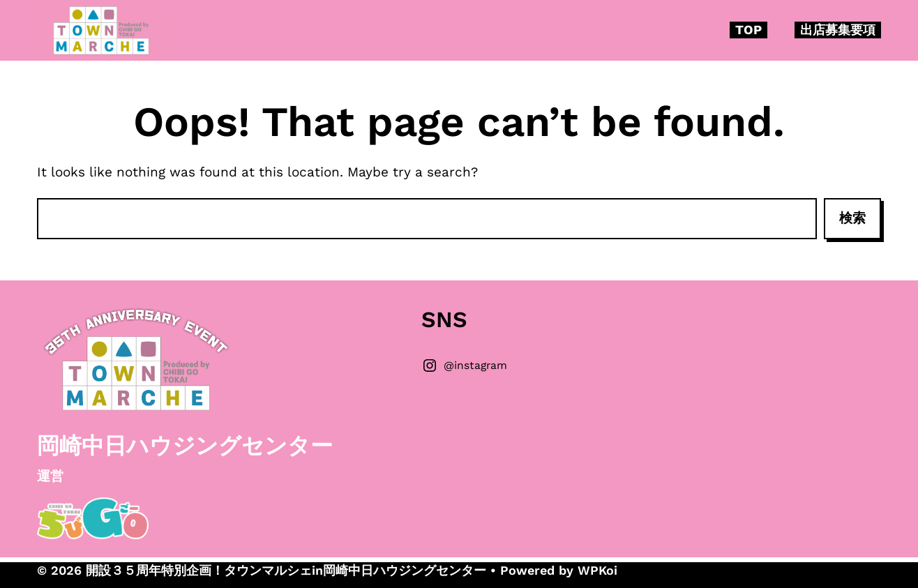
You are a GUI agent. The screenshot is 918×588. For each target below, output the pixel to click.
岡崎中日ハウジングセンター (185, 446)
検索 (852, 218)
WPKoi (597, 570)
